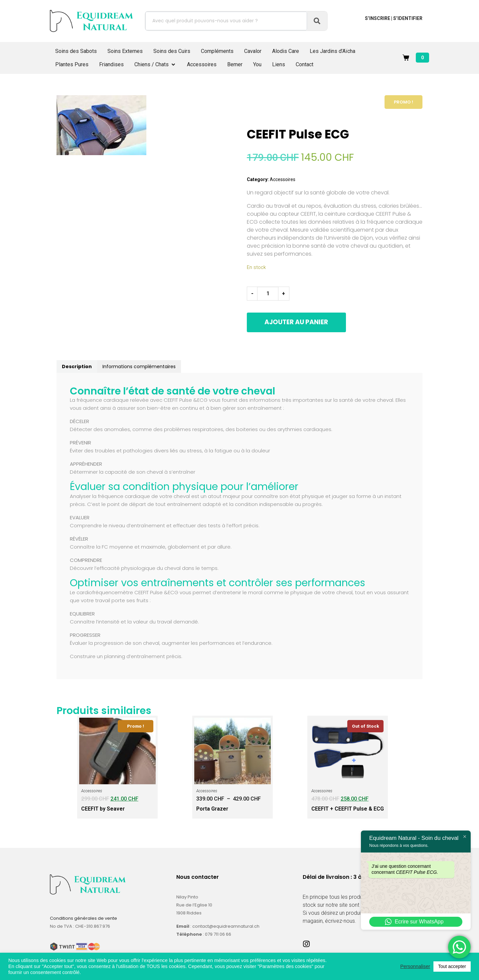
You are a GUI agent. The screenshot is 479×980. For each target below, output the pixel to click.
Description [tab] (77, 366)
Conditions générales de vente (83, 918)
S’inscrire (378, 18)
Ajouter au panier (311, 322)
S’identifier (408, 18)
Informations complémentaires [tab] (139, 366)
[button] (155, 65)
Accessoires (283, 179)
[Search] (317, 21)
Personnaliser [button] (415, 966)
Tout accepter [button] (452, 966)
